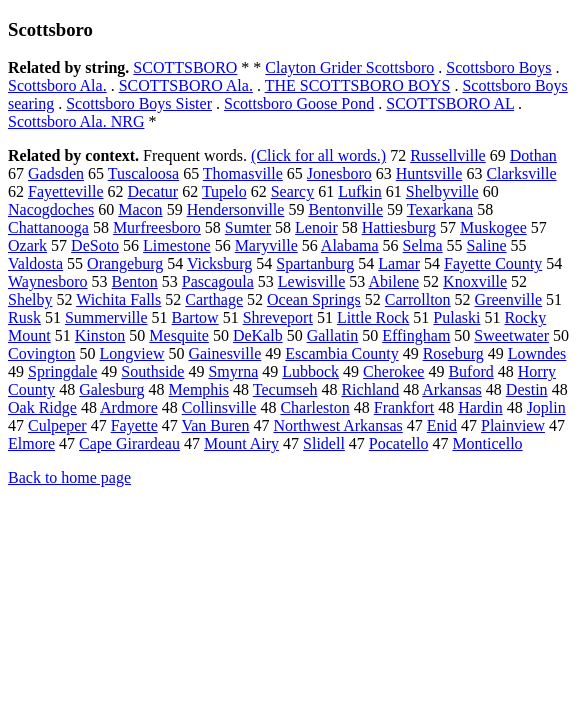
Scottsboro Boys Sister (139, 103)
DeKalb (258, 335)
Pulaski (456, 317)
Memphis (199, 389)
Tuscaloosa (143, 173)
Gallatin (333, 335)
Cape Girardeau (129, 443)
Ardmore (129, 407)
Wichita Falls (118, 299)
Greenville (509, 299)
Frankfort (404, 407)
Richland (370, 389)
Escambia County (341, 353)
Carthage (214, 299)
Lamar (399, 263)
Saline (487, 245)
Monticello (487, 443)
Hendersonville (236, 209)
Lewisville (312, 281)
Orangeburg (125, 263)
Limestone (177, 245)
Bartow (195, 317)
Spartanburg (315, 263)
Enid (442, 425)
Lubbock (310, 371)
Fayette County (493, 263)
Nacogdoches (51, 209)
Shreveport (278, 317)
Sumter (248, 227)
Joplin (546, 407)
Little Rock (373, 317)
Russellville (448, 155)
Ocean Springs (314, 299)
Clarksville (521, 173)
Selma (423, 245)
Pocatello (399, 443)
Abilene (393, 281)
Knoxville (475, 281)
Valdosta (35, 263)
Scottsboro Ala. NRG (76, 121)
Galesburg (111, 389)
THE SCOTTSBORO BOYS (358, 85)
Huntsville (429, 173)
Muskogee (493, 227)
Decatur (153, 191)
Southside (152, 371)
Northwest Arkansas (337, 425)
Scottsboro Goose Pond (299, 103)
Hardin (480, 407)
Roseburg (453, 353)
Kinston (100, 335)
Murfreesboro (157, 227)
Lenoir (316, 227)
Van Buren (215, 425)
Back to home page (69, 477)
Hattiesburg (399, 227)
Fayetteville (66, 191)
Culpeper (57, 425)
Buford (470, 371)
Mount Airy (241, 443)
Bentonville (345, 209)
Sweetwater (511, 335)
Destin (527, 389)
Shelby (30, 299)
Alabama (350, 245)
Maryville (266, 245)
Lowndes (537, 353)
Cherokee (393, 371)
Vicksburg (219, 263)
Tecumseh (285, 389)
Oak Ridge (42, 407)
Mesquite (179, 335)
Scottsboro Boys (498, 67)
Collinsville (219, 407)
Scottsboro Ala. (57, 85)
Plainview (513, 425)
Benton (135, 281)
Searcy (293, 191)
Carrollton (418, 299)
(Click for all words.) (318, 155)
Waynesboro (48, 281)
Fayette (134, 425)
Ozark (27, 245)
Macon (140, 209)
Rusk (24, 317)
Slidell (324, 443)
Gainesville (224, 353)
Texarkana (440, 209)
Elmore (31, 443)
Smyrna (233, 371)
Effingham (416, 335)
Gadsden (56, 173)
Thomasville (243, 173)
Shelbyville (442, 191)
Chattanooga (48, 227)
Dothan (533, 155)
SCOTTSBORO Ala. (186, 85)
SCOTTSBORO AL (450, 103)
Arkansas (452, 389)
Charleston (314, 407)
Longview (132, 353)
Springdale (62, 371)
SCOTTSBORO (185, 67)
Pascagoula (218, 281)
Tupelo (224, 191)
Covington (42, 353)
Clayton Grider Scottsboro (349, 67)
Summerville (106, 317)
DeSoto (95, 245)
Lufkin (360, 191)
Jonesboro (339, 173)
